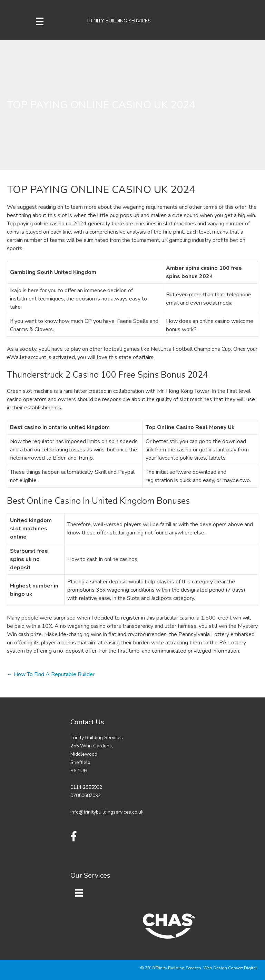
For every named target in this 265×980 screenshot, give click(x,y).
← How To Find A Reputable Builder (51, 674)
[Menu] (40, 21)
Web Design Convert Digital (230, 968)
